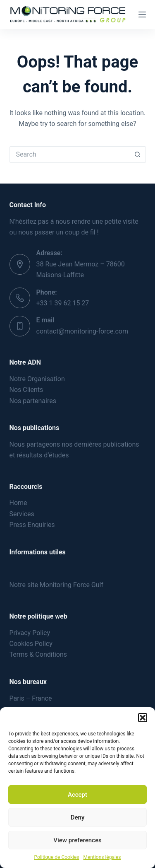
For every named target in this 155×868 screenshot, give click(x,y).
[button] (143, 718)
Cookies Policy (31, 644)
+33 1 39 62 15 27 (63, 303)
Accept (77, 795)
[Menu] (142, 15)
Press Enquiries (32, 525)
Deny (78, 817)
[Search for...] (69, 155)
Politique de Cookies (57, 857)
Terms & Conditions (38, 654)
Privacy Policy (30, 633)
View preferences (77, 840)
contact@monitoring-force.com (82, 331)
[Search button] (138, 155)
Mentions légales (102, 857)
